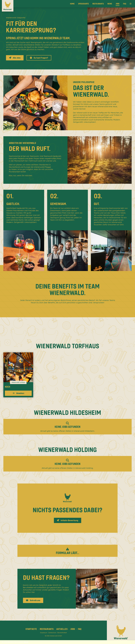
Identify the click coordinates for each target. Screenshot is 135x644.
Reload (26, 642)
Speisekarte (84, 4)
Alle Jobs (15, 58)
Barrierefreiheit (62, 633)
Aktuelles (62, 629)
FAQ (125, 4)
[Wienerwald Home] (8, 6)
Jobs (118, 4)
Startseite (31, 629)
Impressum (44, 633)
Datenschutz (52, 633)
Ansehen (18, 393)
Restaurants (98, 4)
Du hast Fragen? (39, 58)
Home (72, 4)
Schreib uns (33, 600)
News (110, 4)
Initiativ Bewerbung (67, 520)
